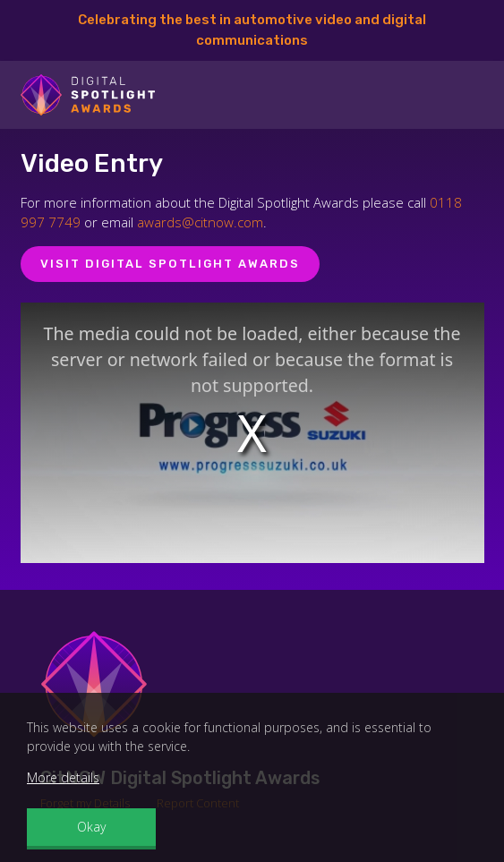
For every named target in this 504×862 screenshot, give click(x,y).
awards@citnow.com (200, 222)
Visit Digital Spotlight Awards (170, 264)
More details (63, 777)
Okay (91, 827)
